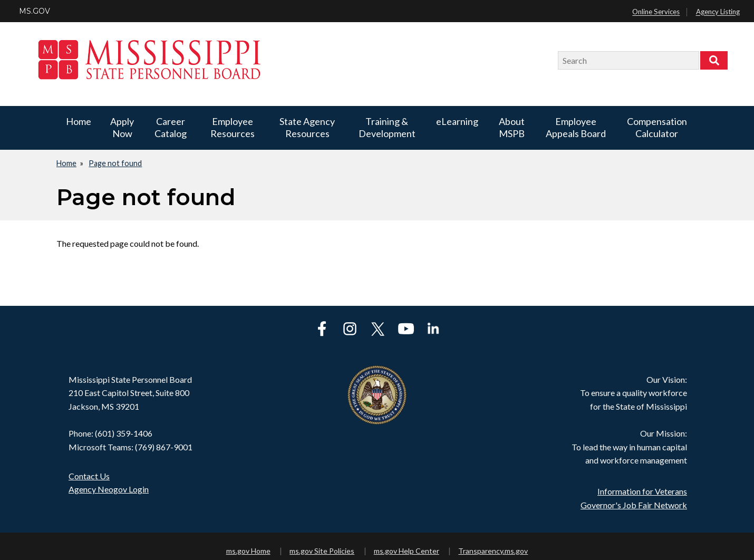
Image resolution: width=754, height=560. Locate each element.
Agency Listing (718, 12)
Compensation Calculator (657, 127)
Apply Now (122, 127)
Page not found (115, 163)
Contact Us (89, 476)
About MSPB (512, 127)
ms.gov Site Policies (322, 551)
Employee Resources (233, 127)
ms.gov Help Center (407, 551)
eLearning (457, 121)
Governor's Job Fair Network (634, 505)
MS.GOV (35, 11)
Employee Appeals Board (576, 127)
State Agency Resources (307, 127)
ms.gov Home (248, 551)
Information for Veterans (642, 491)
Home (79, 121)
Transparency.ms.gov (493, 551)
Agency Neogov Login (109, 489)
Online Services (656, 12)
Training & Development (387, 127)
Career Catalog (171, 127)
